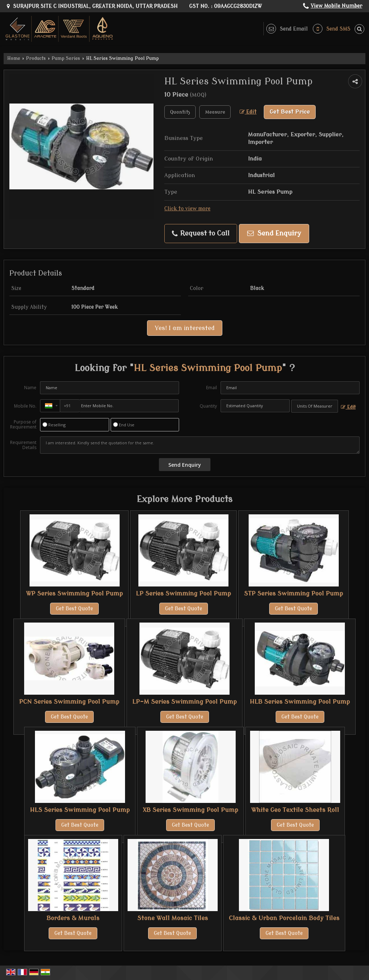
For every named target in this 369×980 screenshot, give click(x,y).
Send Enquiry (274, 234)
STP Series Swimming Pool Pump (294, 594)
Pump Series (66, 58)
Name (30, 388)
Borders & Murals (73, 918)
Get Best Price (290, 112)
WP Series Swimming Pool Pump (74, 594)
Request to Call (201, 234)
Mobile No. (25, 406)
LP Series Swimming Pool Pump (183, 594)
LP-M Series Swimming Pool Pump (184, 702)
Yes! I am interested (185, 328)
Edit (248, 112)
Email (212, 388)
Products (36, 58)
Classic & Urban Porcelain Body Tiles (284, 918)
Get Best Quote (74, 609)
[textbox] (215, 112)
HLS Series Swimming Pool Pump (80, 810)
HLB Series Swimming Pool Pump (300, 702)
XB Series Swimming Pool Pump (190, 810)
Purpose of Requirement (23, 425)
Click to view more (187, 209)
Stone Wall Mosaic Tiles (173, 918)
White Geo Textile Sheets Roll (295, 810)
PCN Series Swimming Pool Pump (69, 702)
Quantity (208, 406)
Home (14, 58)
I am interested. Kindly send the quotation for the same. (200, 445)
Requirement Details (23, 445)
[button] (336, 6)
